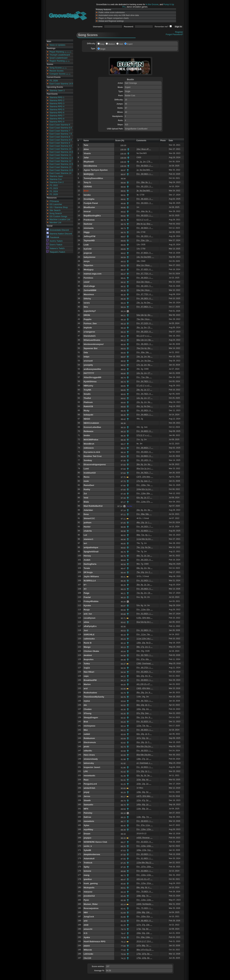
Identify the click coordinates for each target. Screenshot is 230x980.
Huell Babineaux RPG (95, 941)
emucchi (88, 929)
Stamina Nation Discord (59, 234)
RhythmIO (89, 162)
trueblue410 (90, 473)
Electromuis (90, 742)
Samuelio (88, 805)
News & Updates (57, 45)
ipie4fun (88, 879)
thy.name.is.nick (92, 452)
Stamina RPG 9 (57, 122)
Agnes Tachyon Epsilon (96, 170)
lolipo (87, 357)
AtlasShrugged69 (92, 377)
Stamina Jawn (56, 176)
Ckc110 (87, 958)
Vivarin (87, 153)
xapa (86, 676)
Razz (86, 780)
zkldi (86, 925)
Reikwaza (88, 431)
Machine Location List (60, 219)
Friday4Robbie (91, 601)
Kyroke (87, 606)
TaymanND (89, 240)
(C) (70, 52)
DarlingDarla (90, 564)
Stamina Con (56, 179)
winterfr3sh (89, 788)
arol (86, 688)
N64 (86, 912)
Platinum (88, 402)
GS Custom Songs (58, 216)
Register (179, 32)
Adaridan (88, 510)
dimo (86, 149)
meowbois (89, 821)
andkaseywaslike (92, 369)
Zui (85, 494)
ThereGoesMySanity (94, 697)
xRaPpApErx (90, 626)
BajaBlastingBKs (92, 216)
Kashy (87, 489)
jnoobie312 (89, 896)
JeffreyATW (90, 236)
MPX (86, 809)
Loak (86, 245)
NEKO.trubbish (91, 423)
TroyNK (87, 390)
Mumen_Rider (91, 904)
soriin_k (88, 846)
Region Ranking (57, 61)
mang (87, 875)
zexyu (87, 261)
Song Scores (56, 68)
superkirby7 (90, 311)
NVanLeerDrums (92, 340)
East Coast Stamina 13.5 (61, 170)
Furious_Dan (90, 323)
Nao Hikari (89, 672)
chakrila (88, 531)
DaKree (87, 817)
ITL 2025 (54, 194)
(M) (65, 52)
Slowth (87, 800)
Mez (86, 730)
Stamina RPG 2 (57, 100)
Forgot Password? (174, 34)
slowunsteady (91, 759)
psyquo (87, 838)
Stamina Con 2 (57, 182)
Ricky (87, 411)
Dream (87, 834)
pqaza (87, 946)
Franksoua (89, 220)
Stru (86, 307)
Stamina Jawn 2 (57, 91)
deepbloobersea (92, 854)
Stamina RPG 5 (57, 110)
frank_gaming (91, 883)
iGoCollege (89, 286)
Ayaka (87, 937)
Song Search (56, 213)
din (85, 705)
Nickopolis (89, 888)
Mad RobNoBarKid (93, 506)
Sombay (88, 460)
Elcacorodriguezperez (95, 464)
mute (86, 481)
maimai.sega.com (93, 274)
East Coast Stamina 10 (60, 149)
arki (86, 921)
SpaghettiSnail (91, 552)
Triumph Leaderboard (60, 55)
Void (86, 498)
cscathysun (90, 618)
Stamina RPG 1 (57, 97)
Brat (86, 722)
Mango (87, 647)
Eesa (86, 514)
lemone (87, 871)
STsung (88, 713)
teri (85, 543)
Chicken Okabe (91, 651)
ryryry (87, 303)
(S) (68, 52)
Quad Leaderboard (58, 58)
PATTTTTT (89, 373)
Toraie (87, 568)
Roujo (87, 610)
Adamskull (89, 859)
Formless (88, 278)
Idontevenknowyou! (94, 344)
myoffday (88, 829)
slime (86, 622)
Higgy (87, 232)
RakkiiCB (88, 406)
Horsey (87, 556)
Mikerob (88, 950)
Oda (86, 352)
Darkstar (88, 224)
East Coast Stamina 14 (60, 173)
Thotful (87, 398)
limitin (87, 435)
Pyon (86, 900)
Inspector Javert (92, 767)
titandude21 (90, 336)
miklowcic (89, 448)
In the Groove (152, 4)
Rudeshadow (90, 693)
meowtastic (90, 776)
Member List (55, 222)
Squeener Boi (91, 348)
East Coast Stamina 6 (60, 125)
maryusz (88, 892)
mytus (87, 701)
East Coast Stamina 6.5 (61, 128)
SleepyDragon (91, 717)
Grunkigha (89, 199)
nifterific (88, 751)
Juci (86, 630)
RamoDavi (89, 485)
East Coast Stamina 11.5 (61, 158)
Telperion (88, 265)
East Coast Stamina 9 (60, 143)
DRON (87, 315)
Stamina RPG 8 (57, 119)
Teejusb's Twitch (56, 252)
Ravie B (88, 643)
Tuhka (87, 664)
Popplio (88, 319)
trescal (87, 211)
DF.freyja (88, 572)
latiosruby (89, 763)
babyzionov (90, 257)
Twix (86, 145)
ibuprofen (89, 659)
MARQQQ (89, 174)
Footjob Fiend (91, 203)
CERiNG (88, 187)
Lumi (86, 469)
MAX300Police (91, 440)
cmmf (87, 282)
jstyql (86, 792)
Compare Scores (57, 74)
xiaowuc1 (88, 539)
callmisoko (89, 639)
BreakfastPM (90, 680)
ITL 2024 (54, 191)
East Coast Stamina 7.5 (61, 134)
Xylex (86, 825)
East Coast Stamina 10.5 (61, 152)
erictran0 (88, 361)
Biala (86, 502)
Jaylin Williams (91, 576)
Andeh (87, 560)
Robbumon (89, 738)
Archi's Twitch (55, 241)
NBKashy (88, 386)
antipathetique (91, 547)
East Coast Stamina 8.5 (61, 140)
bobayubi (88, 415)
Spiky (87, 867)
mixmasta (89, 228)
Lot (85, 535)
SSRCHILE (89, 635)
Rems (87, 477)
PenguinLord (90, 784)
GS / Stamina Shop (59, 207)
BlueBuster (89, 207)
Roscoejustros (91, 908)
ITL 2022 (54, 185)
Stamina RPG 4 (57, 106)
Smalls (87, 394)
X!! (85, 589)
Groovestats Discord (58, 230)
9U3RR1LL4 (90, 581)
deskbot (88, 655)
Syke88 (87, 850)
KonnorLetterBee (92, 427)
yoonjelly (88, 365)
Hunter (87, 527)
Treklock (88, 863)
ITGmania (54, 201)
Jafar (86, 158)
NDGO (87, 419)
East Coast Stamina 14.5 (61, 84)
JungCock (89, 917)
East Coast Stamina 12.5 (61, 164)
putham (88, 523)
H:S (86, 933)
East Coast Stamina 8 (60, 137)
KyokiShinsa (90, 382)
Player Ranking (57, 52)
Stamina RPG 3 (57, 103)
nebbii (87, 734)
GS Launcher (56, 204)
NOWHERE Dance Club (95, 842)
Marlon (87, 684)
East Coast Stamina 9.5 (61, 146)
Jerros (87, 796)
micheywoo (90, 726)
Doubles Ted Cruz (93, 456)
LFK (86, 771)
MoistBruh (89, 444)
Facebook (53, 237)
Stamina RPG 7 (57, 116)
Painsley (88, 813)
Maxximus (89, 294)
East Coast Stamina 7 (60, 131)
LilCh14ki (88, 954)
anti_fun (88, 614)
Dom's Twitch (54, 245)
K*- (85, 585)
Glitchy (87, 299)
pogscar (88, 253)
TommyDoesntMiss (93, 178)
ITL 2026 (54, 81)
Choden (88, 709)
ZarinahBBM (90, 290)
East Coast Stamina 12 (60, 161)
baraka (87, 195)
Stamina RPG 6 (57, 113)
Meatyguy (89, 270)
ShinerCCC (89, 518)
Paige (87, 593)
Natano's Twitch (56, 248)
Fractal (87, 597)
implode (88, 328)
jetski (86, 747)
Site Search (55, 210)
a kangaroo (89, 332)
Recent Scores (56, 71)
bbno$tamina (90, 166)
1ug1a (87, 668)
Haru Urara (89, 755)
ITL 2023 (54, 188)
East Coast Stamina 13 (60, 167)
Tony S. (87, 182)
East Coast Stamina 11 (60, 155)
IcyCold (88, 249)
